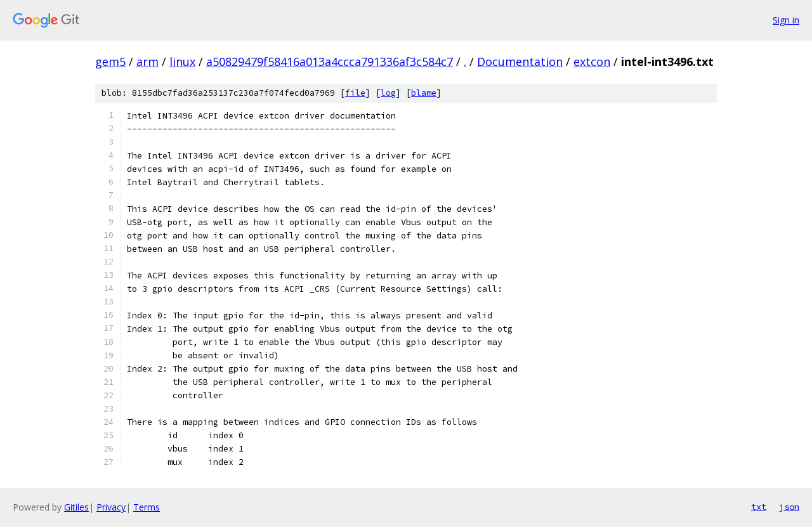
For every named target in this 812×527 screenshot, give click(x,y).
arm (147, 62)
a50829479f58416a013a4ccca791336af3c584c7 (330, 62)
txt (759, 507)
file (355, 93)
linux (182, 62)
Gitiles (76, 507)
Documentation (520, 62)
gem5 (110, 62)
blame (424, 93)
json (789, 507)
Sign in (786, 20)
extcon (592, 62)
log (388, 93)
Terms (147, 507)
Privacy (111, 507)
